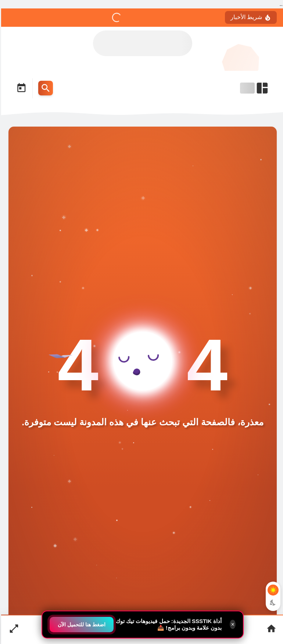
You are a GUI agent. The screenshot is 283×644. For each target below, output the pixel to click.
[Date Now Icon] (20, 88)
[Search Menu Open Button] (44, 88)
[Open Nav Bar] (254, 88)
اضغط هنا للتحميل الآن (80, 625)
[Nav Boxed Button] (13, 630)
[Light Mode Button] (272, 590)
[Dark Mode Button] (272, 603)
